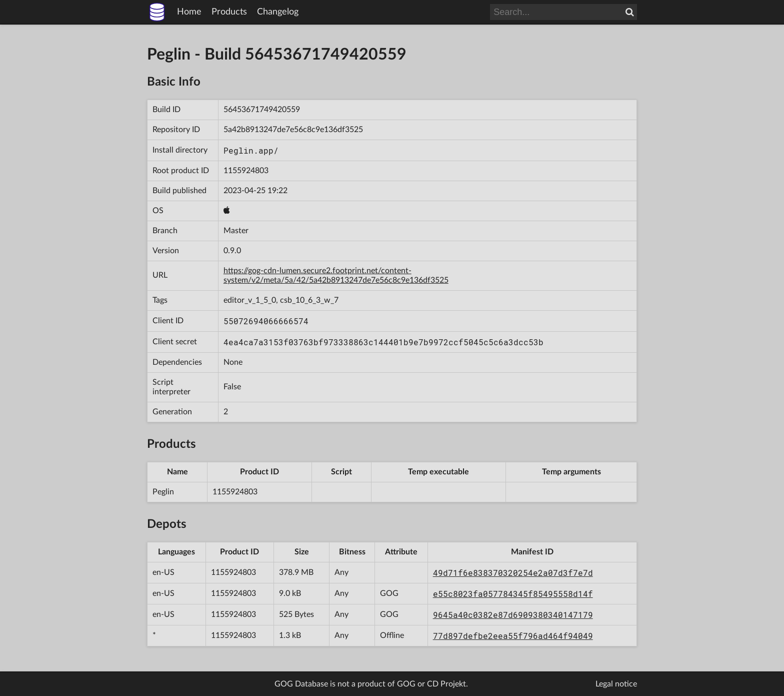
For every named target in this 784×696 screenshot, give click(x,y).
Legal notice (616, 684)
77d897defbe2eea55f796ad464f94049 (513, 636)
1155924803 (246, 171)
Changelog (278, 12)
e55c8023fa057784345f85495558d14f (513, 594)
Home (189, 12)
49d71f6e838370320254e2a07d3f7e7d (513, 573)
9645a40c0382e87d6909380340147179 (513, 615)
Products (229, 12)
